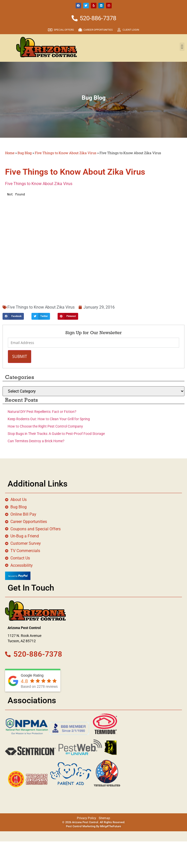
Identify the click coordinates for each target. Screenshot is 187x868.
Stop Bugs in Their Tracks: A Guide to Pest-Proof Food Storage (56, 434)
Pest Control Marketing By (83, 827)
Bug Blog (25, 153)
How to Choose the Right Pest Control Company (45, 426)
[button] (182, 47)
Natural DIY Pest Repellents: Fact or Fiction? (42, 412)
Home (10, 153)
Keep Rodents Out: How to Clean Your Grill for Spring (49, 419)
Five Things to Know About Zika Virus (66, 153)
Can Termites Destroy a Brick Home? (36, 441)
